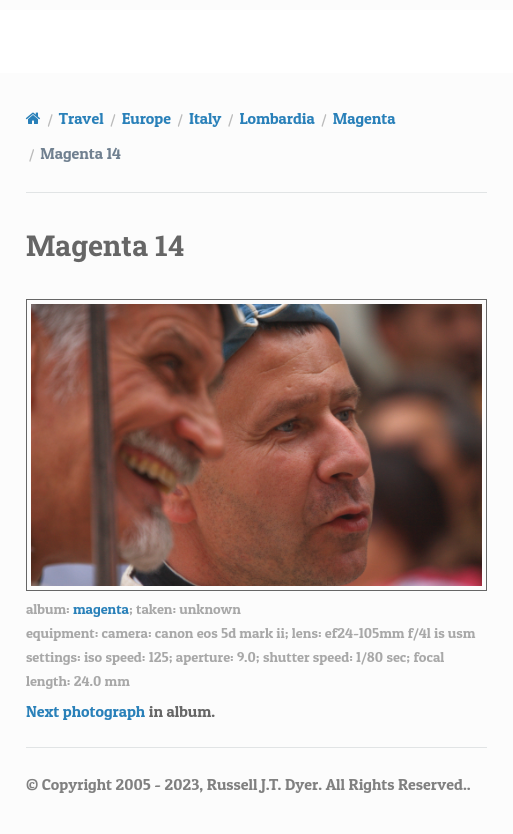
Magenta (364, 118)
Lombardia (276, 118)
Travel (81, 118)
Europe (146, 118)
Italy (205, 118)
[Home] (33, 118)
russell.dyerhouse (269, 41)
